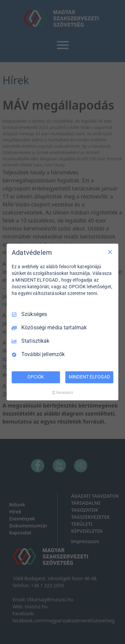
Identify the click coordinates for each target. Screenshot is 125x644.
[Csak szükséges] (110, 252)
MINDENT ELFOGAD (89, 377)
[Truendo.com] (63, 393)
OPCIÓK (36, 377)
